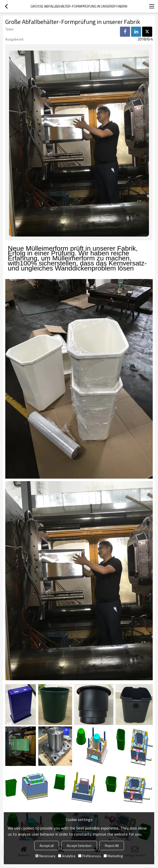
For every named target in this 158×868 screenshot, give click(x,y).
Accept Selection (79, 846)
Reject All (112, 846)
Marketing (113, 856)
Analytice (67, 856)
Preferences (90, 856)
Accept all (47, 846)
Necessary (45, 856)
